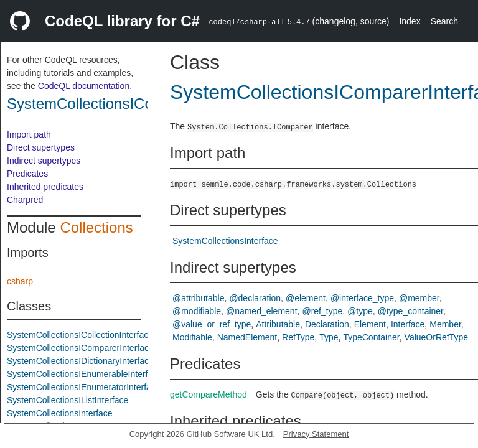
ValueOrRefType (436, 337)
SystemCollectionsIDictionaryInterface (80, 361)
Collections (96, 227)
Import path (29, 134)
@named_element (262, 311)
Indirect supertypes (44, 161)
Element (370, 324)
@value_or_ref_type (212, 324)
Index (410, 21)
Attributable (278, 324)
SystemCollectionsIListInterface (68, 400)
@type (360, 311)
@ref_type (322, 311)
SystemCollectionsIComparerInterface (133, 104)
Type (329, 337)
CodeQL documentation (84, 86)
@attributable (198, 298)
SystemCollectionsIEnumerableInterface (84, 374)
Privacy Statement (316, 434)
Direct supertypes (41, 147)
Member (445, 324)
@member (419, 298)
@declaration (255, 298)
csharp (20, 281)
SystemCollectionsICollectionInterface (80, 335)
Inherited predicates (45, 187)
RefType (298, 337)
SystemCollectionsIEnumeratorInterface (84, 387)
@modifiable (197, 311)
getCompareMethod (209, 394)
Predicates (27, 174)
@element (306, 298)
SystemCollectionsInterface (60, 413)
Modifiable (192, 337)
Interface (408, 324)
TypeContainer (371, 337)
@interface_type (362, 298)
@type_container (410, 311)
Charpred (25, 200)
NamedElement (247, 337)
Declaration (327, 324)
